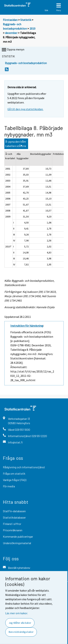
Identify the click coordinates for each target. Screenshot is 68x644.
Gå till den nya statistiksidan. (25, 109)
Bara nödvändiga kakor (21, 632)
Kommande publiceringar (18, 536)
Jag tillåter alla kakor (20, 623)
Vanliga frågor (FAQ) (15, 480)
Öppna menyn (13, 50)
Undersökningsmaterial (17, 543)
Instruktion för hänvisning (27, 326)
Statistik (26, 20)
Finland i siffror (12, 524)
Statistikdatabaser (14, 517)
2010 (32, 28)
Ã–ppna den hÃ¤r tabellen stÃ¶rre (16, 144)
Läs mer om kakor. (17, 613)
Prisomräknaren (13, 530)
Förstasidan (10, 20)
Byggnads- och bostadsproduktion (26, 63)
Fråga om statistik (14, 473)
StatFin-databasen (14, 511)
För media (9, 486)
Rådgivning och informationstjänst (24, 467)
